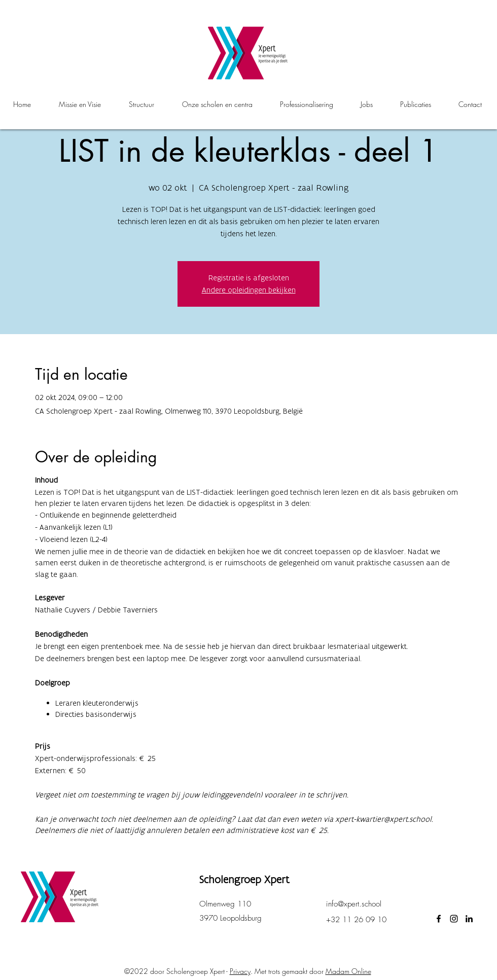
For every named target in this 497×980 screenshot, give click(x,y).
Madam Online (348, 971)
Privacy (240, 971)
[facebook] (439, 919)
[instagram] (454, 919)
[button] (217, 104)
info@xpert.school (354, 904)
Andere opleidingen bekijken (249, 290)
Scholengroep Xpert (244, 879)
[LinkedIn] (469, 919)
